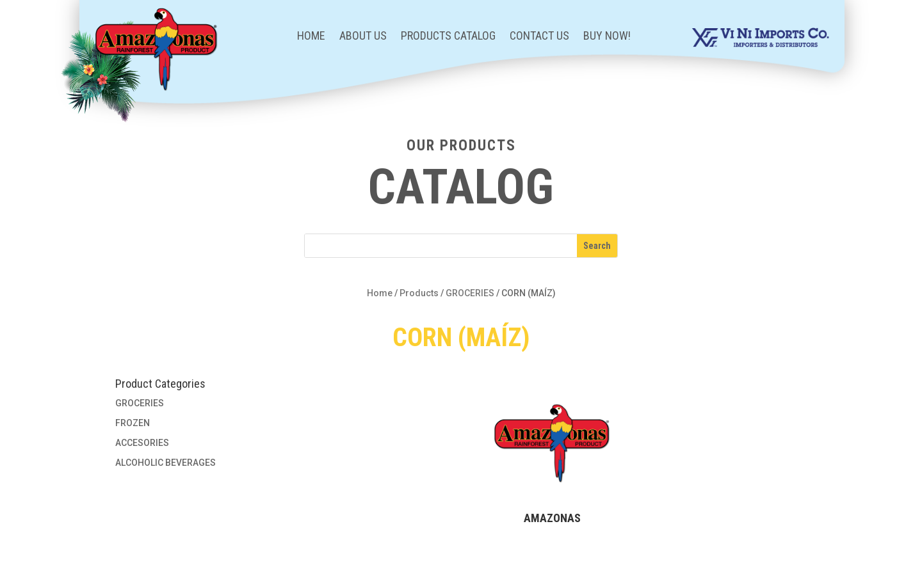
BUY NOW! (607, 37)
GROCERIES (470, 293)
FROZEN (133, 423)
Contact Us (539, 37)
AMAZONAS (552, 518)
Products (419, 293)
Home (311, 37)
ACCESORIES (142, 443)
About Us (363, 37)
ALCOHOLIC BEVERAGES (166, 463)
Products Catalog (448, 37)
